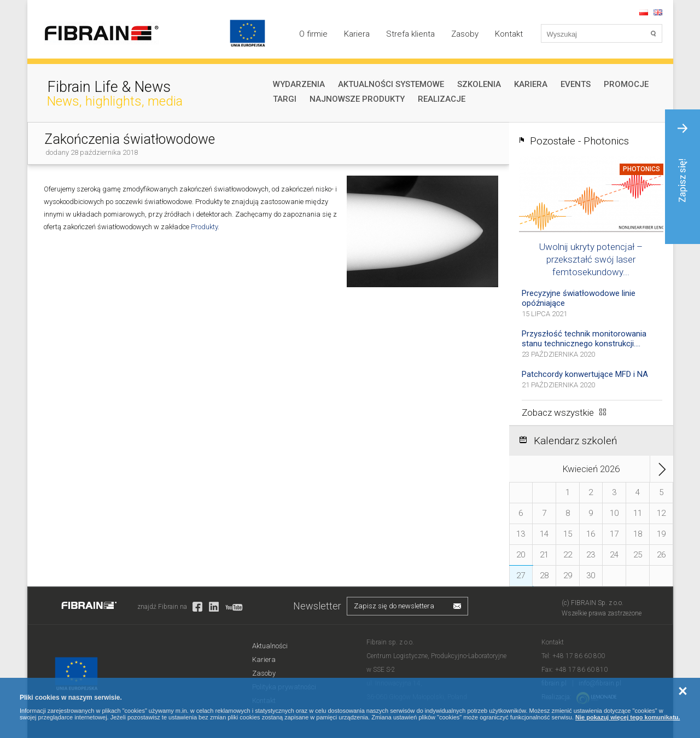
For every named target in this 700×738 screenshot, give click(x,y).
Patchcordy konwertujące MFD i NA (585, 374)
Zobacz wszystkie (558, 412)
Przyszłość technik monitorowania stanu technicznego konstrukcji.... (584, 339)
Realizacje (442, 99)
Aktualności (270, 646)
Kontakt (509, 34)
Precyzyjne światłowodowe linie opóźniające (579, 298)
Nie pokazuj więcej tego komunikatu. (628, 717)
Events (576, 84)
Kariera (357, 34)
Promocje (626, 84)
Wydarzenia (299, 84)
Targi (285, 99)
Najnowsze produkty (357, 99)
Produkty (203, 227)
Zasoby (465, 34)
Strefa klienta (410, 34)
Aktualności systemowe (391, 84)
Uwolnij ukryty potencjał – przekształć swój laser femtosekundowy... (591, 259)
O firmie (313, 34)
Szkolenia (479, 84)
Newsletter (317, 606)
